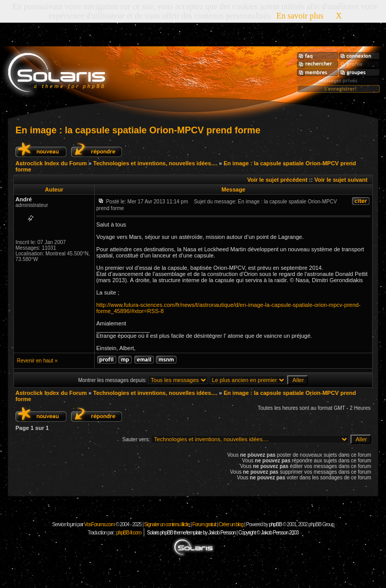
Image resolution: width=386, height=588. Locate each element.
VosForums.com (100, 524)
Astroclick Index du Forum (51, 163)
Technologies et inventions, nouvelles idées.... (155, 163)
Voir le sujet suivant (341, 180)
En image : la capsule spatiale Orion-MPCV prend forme (138, 130)
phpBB (275, 524)
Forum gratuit (204, 524)
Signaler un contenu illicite (167, 524)
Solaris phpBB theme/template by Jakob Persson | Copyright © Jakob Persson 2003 (222, 533)
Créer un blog (231, 524)
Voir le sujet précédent (277, 180)
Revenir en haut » (37, 361)
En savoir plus (300, 16)
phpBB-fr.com (129, 533)
